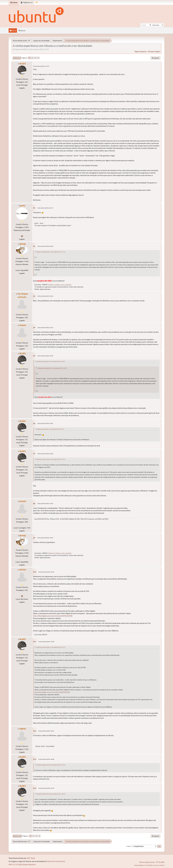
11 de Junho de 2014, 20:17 (45, 208)
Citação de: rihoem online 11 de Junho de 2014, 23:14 (51, 459)
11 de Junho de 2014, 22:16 (45, 296)
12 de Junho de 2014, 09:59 (45, 356)
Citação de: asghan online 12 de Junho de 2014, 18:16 (51, 765)
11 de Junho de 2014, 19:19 (41, 66)
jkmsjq (23, 244)
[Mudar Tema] (37, 2)
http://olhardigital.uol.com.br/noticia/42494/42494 (52, 616)
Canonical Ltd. (60, 861)
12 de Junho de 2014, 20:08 (46, 759)
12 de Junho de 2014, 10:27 (45, 538)
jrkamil (23, 501)
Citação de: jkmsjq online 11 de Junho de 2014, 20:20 (50, 361)
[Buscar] (150, 25)
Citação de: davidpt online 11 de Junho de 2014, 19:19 (51, 252)
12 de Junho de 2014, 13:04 (46, 642)
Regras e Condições (146, 865)
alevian (23, 570)
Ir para (128, 846)
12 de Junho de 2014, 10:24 (45, 503)
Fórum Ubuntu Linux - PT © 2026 (152, 862)
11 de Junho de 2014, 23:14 (45, 328)
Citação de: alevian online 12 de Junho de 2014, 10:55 (51, 647)
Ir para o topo (17, 836)
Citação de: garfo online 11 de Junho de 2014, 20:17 (50, 429)
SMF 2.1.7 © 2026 (15, 864)
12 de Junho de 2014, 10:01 (45, 423)
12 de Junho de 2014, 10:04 (45, 454)
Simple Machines (29, 864)
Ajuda (136, 865)
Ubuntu (50, 861)
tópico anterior (141, 51)
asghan (23, 729)
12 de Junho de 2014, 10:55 (46, 572)
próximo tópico (154, 51)
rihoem (23, 325)
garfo (23, 206)
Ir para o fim (17, 58)
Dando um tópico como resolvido (60, 285)
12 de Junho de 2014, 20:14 (46, 788)
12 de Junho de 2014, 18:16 (46, 731)
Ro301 (23, 64)
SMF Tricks (31, 858)
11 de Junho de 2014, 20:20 (45, 246)
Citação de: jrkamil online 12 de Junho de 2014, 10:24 (51, 794)
